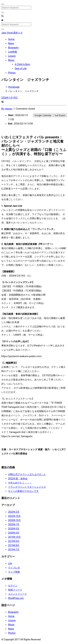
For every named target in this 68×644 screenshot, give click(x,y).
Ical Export (60, 115)
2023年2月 (14, 512)
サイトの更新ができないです (23, 491)
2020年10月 (14, 520)
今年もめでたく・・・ (20, 483)
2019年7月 (14, 550)
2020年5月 (14, 529)
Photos (12, 73)
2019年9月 (14, 541)
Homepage (14, 87)
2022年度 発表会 (18, 479)
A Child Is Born (22, 64)
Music (11, 60)
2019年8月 (14, 545)
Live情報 (13, 52)
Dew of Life (21, 69)
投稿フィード (15, 590)
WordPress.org (16, 598)
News (11, 43)
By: (7, 109)
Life (10, 563)
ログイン (13, 586)
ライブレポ (14, 568)
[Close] (3, 4)
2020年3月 (14, 533)
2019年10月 (14, 537)
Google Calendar (43, 115)
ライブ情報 (14, 572)
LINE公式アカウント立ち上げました (27, 474)
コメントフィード (18, 594)
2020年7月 (14, 524)
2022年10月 (14, 516)
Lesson (12, 56)
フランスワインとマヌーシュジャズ (27, 487)
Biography (13, 48)
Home (11, 39)
